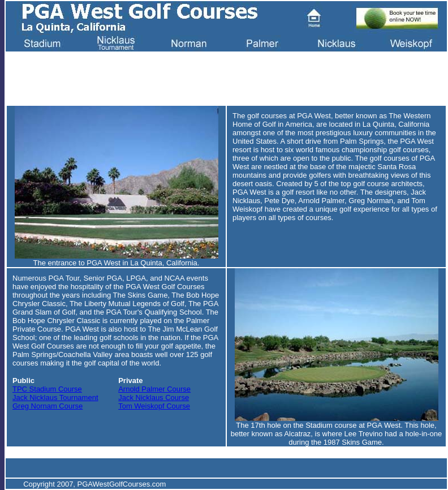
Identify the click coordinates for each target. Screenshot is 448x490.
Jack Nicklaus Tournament (55, 397)
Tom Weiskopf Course (154, 406)
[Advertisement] (216, 77)
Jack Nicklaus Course (154, 397)
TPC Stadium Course (47, 389)
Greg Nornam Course (48, 406)
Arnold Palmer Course (154, 389)
